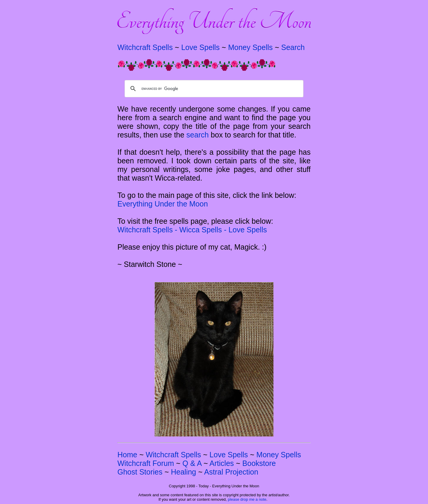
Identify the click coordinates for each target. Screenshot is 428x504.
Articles (222, 463)
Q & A (192, 463)
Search (293, 47)
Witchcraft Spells (145, 47)
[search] (213, 89)
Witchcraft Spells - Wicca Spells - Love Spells (192, 230)
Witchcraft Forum (146, 463)
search (198, 135)
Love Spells (200, 47)
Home (127, 455)
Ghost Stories (140, 472)
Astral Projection (231, 472)
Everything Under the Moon (163, 204)
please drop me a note (247, 499)
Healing (184, 472)
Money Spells (250, 47)
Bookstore (259, 463)
